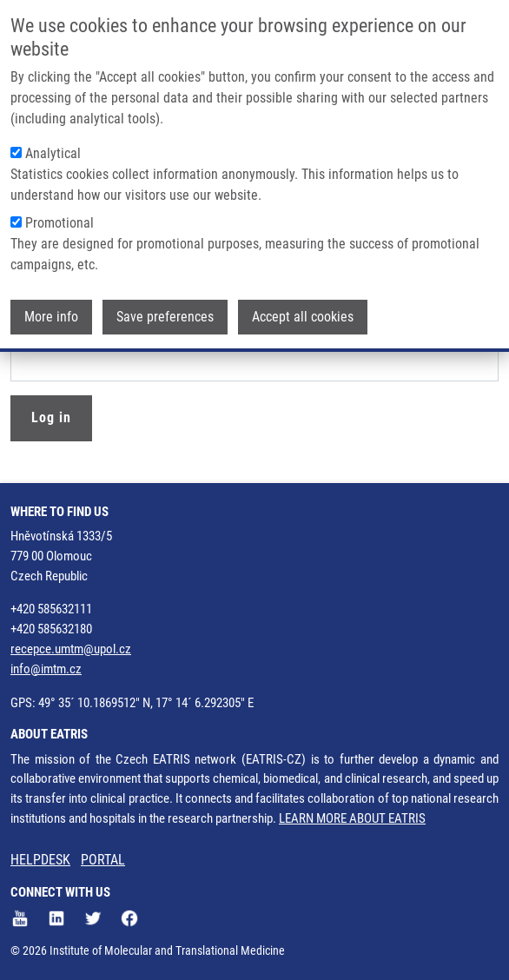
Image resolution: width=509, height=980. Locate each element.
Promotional (59, 221)
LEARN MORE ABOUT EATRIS (352, 818)
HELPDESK (40, 860)
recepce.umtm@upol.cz (71, 649)
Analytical (53, 152)
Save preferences (165, 315)
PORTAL (103, 860)
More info (51, 315)
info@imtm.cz (46, 669)
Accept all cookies (303, 315)
